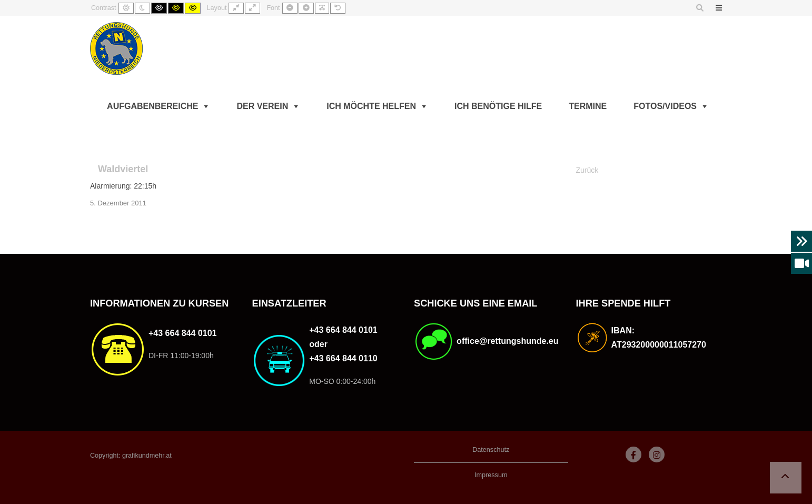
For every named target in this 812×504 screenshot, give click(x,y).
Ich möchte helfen (371, 106)
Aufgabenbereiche (152, 106)
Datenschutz (491, 450)
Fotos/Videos (665, 106)
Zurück (587, 170)
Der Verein (262, 106)
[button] (786, 478)
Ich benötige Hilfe (498, 106)
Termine (588, 106)
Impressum (491, 475)
